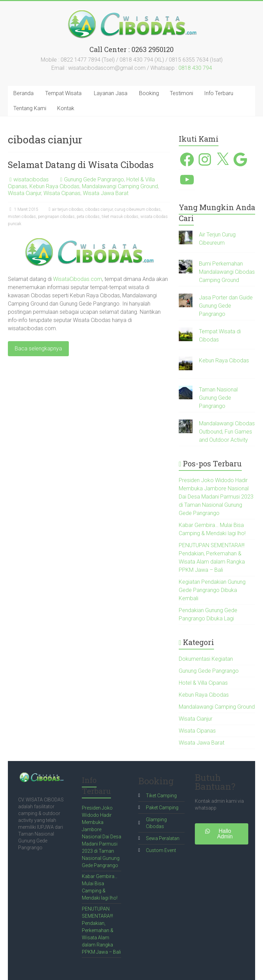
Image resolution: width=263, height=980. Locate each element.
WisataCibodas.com (78, 279)
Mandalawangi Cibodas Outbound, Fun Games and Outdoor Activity (227, 432)
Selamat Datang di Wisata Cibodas (81, 165)
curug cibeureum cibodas (138, 209)
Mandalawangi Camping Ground (120, 186)
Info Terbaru (219, 93)
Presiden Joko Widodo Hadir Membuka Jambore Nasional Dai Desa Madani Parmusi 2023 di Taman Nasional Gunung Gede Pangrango (216, 497)
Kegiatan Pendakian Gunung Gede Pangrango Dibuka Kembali (212, 590)
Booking (149, 93)
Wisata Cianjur (24, 193)
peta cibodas (88, 217)
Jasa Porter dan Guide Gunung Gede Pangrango (226, 306)
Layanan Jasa (111, 93)
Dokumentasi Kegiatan (206, 659)
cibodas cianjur (99, 209)
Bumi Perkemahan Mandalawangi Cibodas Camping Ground (227, 272)
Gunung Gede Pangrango (94, 179)
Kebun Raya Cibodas (54, 186)
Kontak (66, 108)
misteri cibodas (22, 217)
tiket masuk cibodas (120, 217)
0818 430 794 (195, 68)
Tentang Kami (30, 108)
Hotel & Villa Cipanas (203, 683)
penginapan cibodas (56, 217)
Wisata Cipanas (62, 193)
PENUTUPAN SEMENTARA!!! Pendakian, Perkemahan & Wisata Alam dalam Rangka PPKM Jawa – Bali (101, 930)
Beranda (23, 93)
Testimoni (181, 93)
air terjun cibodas (68, 209)
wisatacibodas (31, 179)
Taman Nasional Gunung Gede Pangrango (218, 398)
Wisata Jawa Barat (106, 193)
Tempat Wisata (63, 93)
